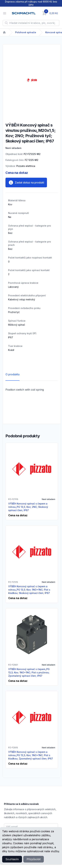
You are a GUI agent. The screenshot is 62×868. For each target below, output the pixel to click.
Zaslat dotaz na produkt (26, 183)
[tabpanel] (32, 80)
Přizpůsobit (34, 859)
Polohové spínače (26, 32)
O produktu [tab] (12, 374)
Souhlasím (12, 859)
